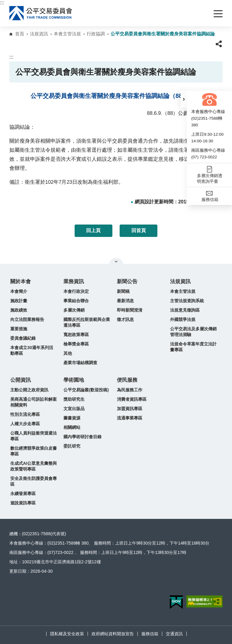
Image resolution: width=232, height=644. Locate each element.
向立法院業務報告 (27, 319)
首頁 (20, 34)
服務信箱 (150, 634)
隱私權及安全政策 (67, 634)
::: (2, 3)
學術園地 (74, 380)
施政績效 (19, 310)
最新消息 (125, 301)
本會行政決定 (76, 291)
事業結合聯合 (76, 301)
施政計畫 (19, 301)
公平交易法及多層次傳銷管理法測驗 (193, 332)
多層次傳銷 (74, 310)
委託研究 (72, 446)
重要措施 (19, 329)
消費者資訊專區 (132, 399)
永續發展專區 (23, 494)
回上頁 (93, 230)
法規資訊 (39, 34)
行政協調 (96, 34)
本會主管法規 (67, 34)
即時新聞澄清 (130, 310)
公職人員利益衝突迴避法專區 (34, 436)
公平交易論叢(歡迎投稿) (86, 390)
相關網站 (72, 427)
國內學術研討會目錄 (82, 437)
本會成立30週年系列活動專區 (32, 350)
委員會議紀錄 (23, 338)
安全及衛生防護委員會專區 (34, 481)
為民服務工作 (130, 390)
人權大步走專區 (25, 424)
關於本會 (21, 282)
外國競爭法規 (183, 319)
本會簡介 (19, 291)
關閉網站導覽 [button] (116, 261)
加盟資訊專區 (130, 409)
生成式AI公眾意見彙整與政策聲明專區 (34, 466)
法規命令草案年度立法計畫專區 (193, 347)
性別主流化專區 (25, 414)
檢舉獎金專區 (76, 344)
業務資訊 (74, 282)
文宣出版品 (74, 409)
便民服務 (127, 380)
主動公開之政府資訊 (29, 390)
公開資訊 (21, 380)
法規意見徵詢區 (185, 310)
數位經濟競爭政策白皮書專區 (34, 451)
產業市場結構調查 (80, 363)
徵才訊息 (125, 319)
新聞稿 (123, 291)
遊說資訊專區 (23, 503)
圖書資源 (72, 418)
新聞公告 (127, 282)
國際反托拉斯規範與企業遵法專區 (87, 322)
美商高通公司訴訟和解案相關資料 (34, 402)
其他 (68, 353)
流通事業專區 (130, 418)
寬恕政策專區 (76, 335)
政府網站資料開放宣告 (113, 634)
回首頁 (139, 230)
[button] (184, 99)
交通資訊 (174, 634)
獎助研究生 (74, 399)
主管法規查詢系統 (187, 301)
